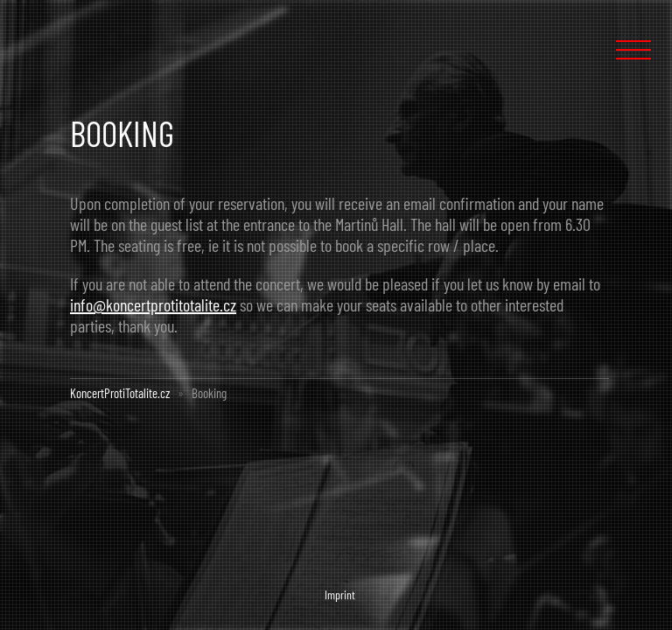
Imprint (340, 595)
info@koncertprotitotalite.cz (153, 304)
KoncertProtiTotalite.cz (120, 393)
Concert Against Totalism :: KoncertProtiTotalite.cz (94, 45)
